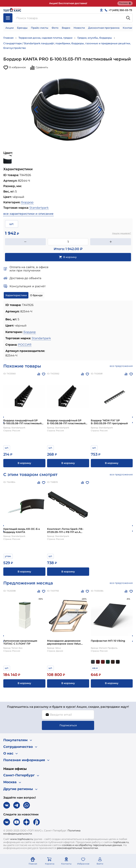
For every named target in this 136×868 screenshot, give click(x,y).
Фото (55, 28)
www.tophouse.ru (22, 839)
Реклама (125, 3)
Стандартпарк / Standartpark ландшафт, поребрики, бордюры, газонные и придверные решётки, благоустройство (67, 46)
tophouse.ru (121, 842)
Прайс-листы (40, 28)
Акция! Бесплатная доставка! (68, 3)
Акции (10, 28)
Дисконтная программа (104, 28)
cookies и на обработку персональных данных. (92, 845)
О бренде (36, 295)
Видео (66, 28)
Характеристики (16, 295)
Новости (79, 28)
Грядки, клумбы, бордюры (95, 38)
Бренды (22, 28)
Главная (8, 38)
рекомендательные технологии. (78, 848)
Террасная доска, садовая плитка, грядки (45, 38)
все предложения (121, 366)
